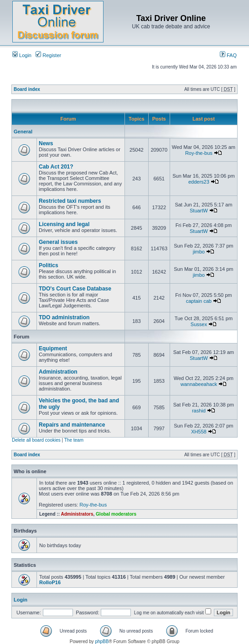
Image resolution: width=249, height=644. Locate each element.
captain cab (199, 301)
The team (74, 440)
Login (22, 55)
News (46, 143)
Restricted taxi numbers (70, 201)
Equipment (53, 348)
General (23, 132)
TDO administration (64, 317)
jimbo (199, 252)
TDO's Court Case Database (75, 289)
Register (48, 55)
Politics (49, 265)
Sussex (199, 324)
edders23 (199, 182)
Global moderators (116, 514)
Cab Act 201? (56, 167)
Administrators (77, 514)
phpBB (102, 641)
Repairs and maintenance (72, 425)
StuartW (199, 211)
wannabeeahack (199, 384)
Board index (27, 89)
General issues (58, 242)
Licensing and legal (64, 224)
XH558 (199, 432)
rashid (199, 411)
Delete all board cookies (36, 440)
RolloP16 (50, 582)
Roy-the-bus (199, 153)
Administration (58, 372)
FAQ (228, 55)
